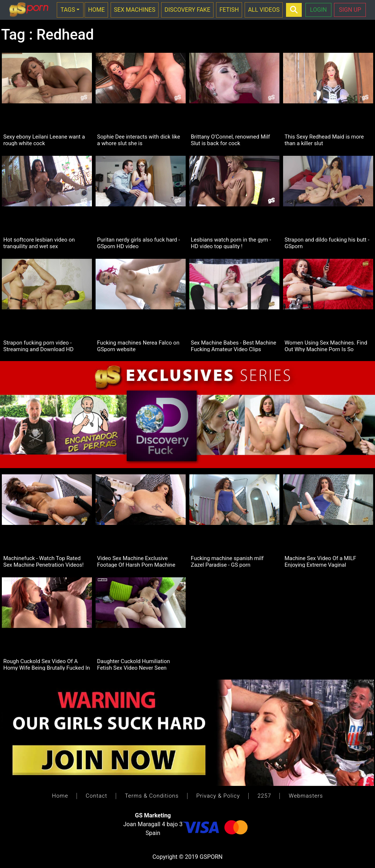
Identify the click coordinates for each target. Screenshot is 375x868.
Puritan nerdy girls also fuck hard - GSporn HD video (138, 243)
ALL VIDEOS (264, 10)
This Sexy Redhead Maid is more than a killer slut (324, 140)
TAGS (68, 10)
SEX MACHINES (135, 10)
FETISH (229, 10)
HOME (96, 10)
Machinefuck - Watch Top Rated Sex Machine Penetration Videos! (43, 561)
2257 (264, 796)
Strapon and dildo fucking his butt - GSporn (327, 243)
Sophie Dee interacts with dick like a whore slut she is (139, 140)
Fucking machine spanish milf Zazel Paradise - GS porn (227, 561)
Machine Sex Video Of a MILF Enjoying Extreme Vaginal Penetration (320, 561)
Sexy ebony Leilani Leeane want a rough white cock (44, 140)
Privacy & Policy (218, 796)
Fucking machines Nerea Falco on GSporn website (138, 346)
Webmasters (306, 796)
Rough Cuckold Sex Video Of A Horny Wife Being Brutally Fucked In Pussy (47, 664)
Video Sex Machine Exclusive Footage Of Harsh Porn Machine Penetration (136, 561)
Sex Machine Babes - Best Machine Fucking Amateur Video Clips (233, 346)
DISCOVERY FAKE (187, 10)
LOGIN (319, 10)
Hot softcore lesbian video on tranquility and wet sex (39, 243)
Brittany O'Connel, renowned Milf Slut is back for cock (230, 140)
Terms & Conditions (152, 796)
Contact (96, 796)
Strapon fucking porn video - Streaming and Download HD (38, 346)
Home (60, 796)
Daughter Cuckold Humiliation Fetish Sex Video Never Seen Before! (133, 664)
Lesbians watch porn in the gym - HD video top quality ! (231, 243)
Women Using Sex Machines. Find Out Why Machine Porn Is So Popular (326, 346)
